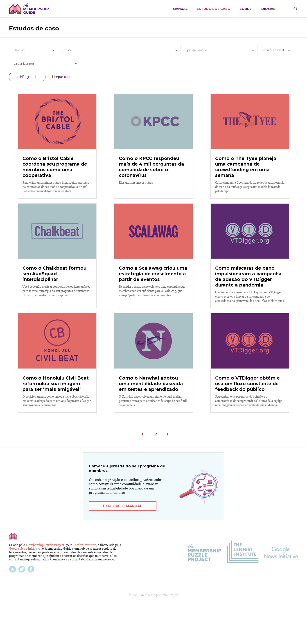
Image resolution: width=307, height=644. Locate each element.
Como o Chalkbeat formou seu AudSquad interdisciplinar (54, 299)
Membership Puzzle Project (45, 582)
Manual (180, 9)
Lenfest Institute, (85, 582)
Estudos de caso (214, 9)
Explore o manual (123, 544)
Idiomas (268, 9)
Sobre (245, 9)
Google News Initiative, (26, 586)
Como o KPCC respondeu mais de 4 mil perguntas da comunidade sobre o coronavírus (151, 179)
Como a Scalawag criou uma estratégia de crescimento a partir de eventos (153, 299)
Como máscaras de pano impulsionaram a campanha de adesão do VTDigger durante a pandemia (248, 302)
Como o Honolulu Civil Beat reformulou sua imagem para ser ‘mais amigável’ (56, 421)
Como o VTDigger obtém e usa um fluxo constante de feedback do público (247, 421)
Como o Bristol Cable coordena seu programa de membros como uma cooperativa (55, 179)
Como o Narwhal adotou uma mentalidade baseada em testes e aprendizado (151, 421)
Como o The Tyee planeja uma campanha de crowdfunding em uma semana (246, 179)
